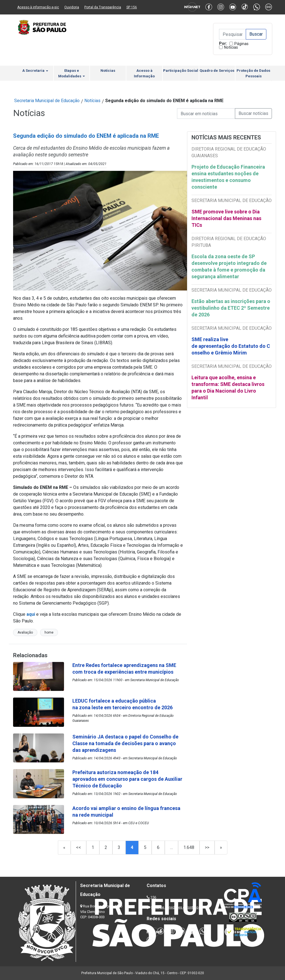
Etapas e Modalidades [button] (72, 73)
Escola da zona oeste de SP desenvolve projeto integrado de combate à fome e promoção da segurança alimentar (229, 266)
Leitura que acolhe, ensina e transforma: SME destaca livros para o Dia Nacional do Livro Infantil (228, 387)
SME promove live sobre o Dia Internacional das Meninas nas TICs (226, 218)
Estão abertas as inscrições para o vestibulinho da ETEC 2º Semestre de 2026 (231, 308)
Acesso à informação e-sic (38, 7)
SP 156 (132, 7)
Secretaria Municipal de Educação (47, 101)
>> (207, 847)
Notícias (231, 47)
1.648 (189, 847)
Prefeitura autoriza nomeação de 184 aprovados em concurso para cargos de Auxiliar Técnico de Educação (127, 779)
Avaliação (25, 632)
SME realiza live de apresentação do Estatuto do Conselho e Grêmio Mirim (231, 346)
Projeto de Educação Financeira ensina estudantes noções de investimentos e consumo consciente (228, 177)
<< (78, 847)
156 (153, 897)
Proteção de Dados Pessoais (253, 73)
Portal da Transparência (103, 7)
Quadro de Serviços (217, 71)
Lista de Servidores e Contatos (176, 907)
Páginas (241, 44)
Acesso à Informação (144, 73)
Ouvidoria (72, 7)
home (49, 632)
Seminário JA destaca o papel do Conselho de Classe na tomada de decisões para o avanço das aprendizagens (125, 743)
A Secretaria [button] (35, 71)
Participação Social (181, 71)
